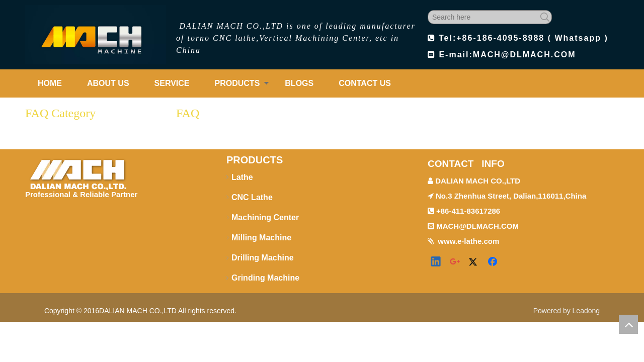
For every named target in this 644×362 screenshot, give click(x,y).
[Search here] (483, 17)
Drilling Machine (263, 258)
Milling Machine (261, 238)
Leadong (586, 311)
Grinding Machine (265, 278)
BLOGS (299, 83)
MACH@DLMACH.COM (525, 55)
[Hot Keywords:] (545, 17)
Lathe (242, 177)
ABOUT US (108, 83)
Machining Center (265, 217)
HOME (50, 83)
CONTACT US (365, 83)
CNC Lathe (252, 197)
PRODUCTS (237, 83)
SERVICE (172, 83)
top (628, 324)
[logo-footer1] (77, 172)
